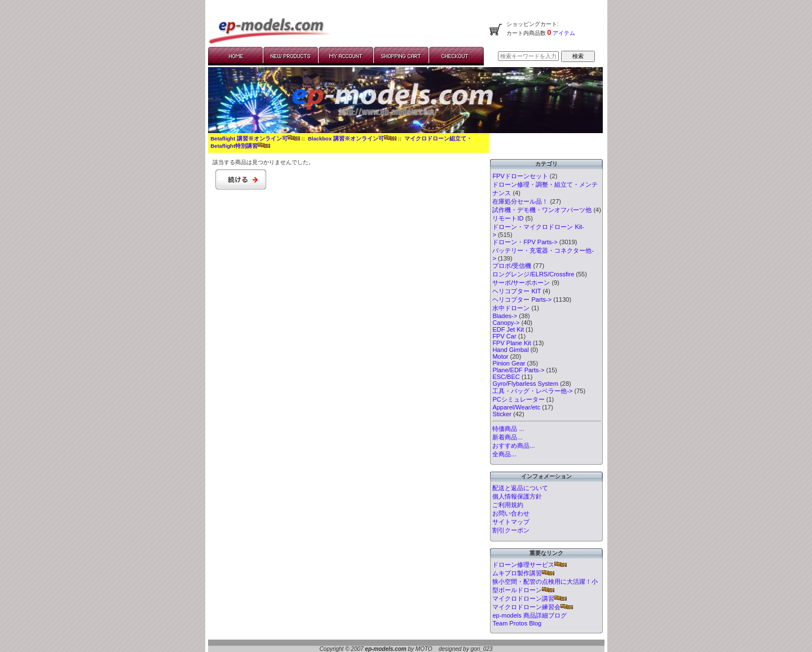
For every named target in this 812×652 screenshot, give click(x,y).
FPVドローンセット (520, 176)
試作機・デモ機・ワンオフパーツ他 (542, 210)
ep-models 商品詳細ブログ (529, 615)
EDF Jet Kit (508, 329)
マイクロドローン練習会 (533, 607)
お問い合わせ (511, 513)
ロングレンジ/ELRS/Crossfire (533, 274)
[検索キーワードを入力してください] (528, 56)
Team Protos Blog (517, 623)
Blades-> (505, 316)
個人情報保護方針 (517, 496)
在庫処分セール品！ (520, 201)
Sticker (502, 414)
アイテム (564, 33)
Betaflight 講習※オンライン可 (255, 138)
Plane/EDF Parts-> (518, 370)
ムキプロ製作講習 (523, 573)
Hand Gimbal (510, 350)
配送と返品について (520, 488)
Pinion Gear (509, 363)
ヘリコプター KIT (517, 291)
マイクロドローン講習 (529, 598)
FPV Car (504, 336)
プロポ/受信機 (512, 266)
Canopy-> (506, 323)
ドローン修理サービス (529, 565)
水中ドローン (511, 308)
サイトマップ (511, 522)
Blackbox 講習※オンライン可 (352, 138)
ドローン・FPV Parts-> (525, 242)
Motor (500, 356)
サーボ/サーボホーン (521, 283)
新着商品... (507, 437)
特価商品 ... (508, 429)
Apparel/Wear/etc (516, 407)
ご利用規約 (508, 505)
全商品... (504, 454)
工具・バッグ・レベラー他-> (532, 391)
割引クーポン (511, 530)
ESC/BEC (506, 377)
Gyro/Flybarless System (525, 384)
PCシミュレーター (518, 399)
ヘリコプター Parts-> (522, 299)
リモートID (508, 218)
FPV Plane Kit (511, 343)
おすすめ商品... (513, 446)
